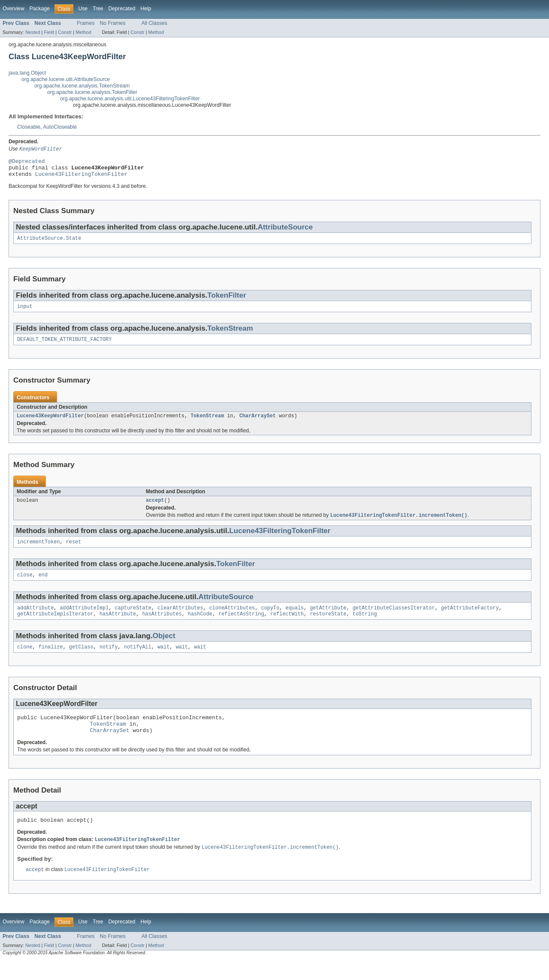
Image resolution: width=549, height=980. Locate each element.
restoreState (328, 626)
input (25, 312)
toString (365, 626)
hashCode (200, 626)
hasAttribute (118, 626)
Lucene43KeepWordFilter (50, 423)
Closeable (29, 127)
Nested (33, 32)
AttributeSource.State (49, 243)
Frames (86, 23)
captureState (133, 619)
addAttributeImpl (84, 619)
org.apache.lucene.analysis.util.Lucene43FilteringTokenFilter (130, 99)
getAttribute (328, 619)
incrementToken (39, 552)
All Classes (154, 23)
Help (146, 9)
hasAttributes (162, 626)
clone (25, 660)
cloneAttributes (232, 619)
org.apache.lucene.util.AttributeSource (66, 79)
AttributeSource (285, 231)
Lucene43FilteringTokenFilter (81, 178)
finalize (51, 660)
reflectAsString (241, 626)
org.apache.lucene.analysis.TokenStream (82, 86)
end (43, 585)
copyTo (270, 619)
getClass (81, 660)
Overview (14, 9)
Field (49, 32)
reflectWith (287, 626)
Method (83, 32)
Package (40, 9)
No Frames (113, 23)
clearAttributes (180, 619)
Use (83, 9)
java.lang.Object (27, 73)
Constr (65, 32)
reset (74, 552)
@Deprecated (27, 163)
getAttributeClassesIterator (394, 619)
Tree (98, 9)
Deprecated (122, 9)
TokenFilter (226, 300)
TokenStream (230, 334)
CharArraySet (258, 423)
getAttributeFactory (470, 619)
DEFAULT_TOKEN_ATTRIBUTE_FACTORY (64, 346)
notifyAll (138, 660)
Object (164, 648)
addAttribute (35, 619)
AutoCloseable (60, 127)
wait (163, 660)
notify (109, 660)
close (25, 585)
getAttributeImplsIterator (55, 626)
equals (294, 619)
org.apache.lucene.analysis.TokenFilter (92, 92)
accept (155, 509)
